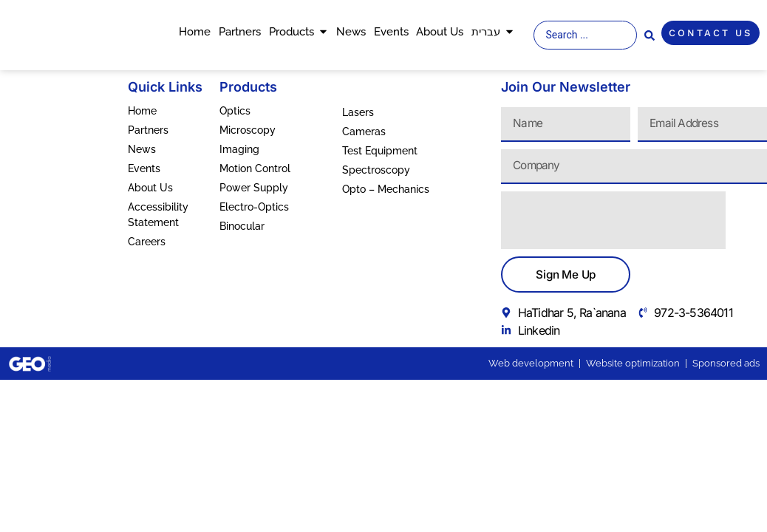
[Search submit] (650, 35)
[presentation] (613, 220)
